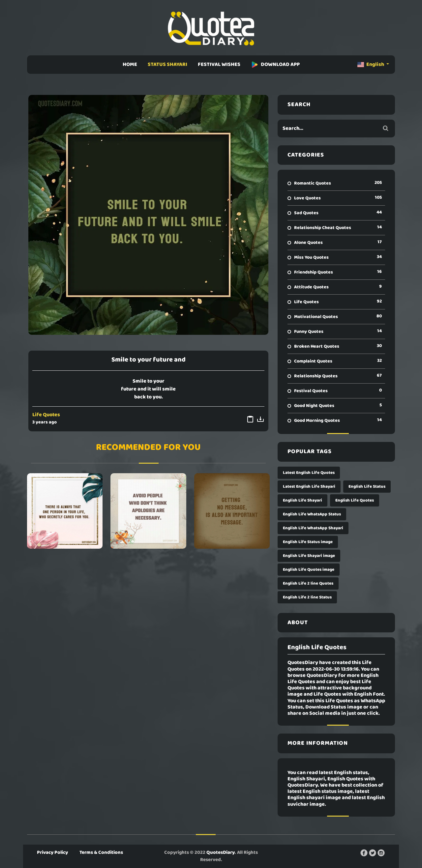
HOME (130, 65)
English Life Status (367, 487)
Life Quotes (46, 415)
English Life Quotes (355, 500)
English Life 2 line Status (307, 597)
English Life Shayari (302, 500)
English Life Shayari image (309, 556)
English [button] (371, 65)
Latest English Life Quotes (309, 473)
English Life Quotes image (309, 570)
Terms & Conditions (101, 853)
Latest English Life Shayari (309, 487)
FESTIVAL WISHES (219, 65)
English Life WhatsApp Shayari (313, 528)
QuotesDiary (221, 853)
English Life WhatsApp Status (312, 514)
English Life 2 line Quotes (308, 583)
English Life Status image (308, 542)
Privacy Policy (52, 853)
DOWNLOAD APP (275, 65)
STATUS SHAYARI (167, 65)
